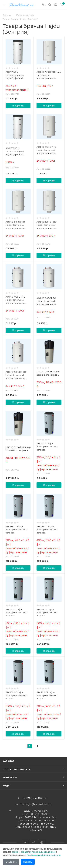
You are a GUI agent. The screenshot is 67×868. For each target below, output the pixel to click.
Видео (7, 786)
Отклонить (11, 862)
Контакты (10, 777)
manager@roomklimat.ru (36, 804)
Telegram (34, 843)
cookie (15, 852)
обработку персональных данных (38, 852)
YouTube (42, 843)
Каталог (8, 761)
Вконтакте (25, 843)
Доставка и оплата (17, 769)
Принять (28, 862)
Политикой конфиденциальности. (44, 855)
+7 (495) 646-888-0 (34, 798)
